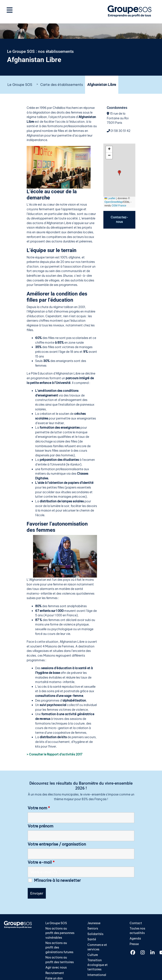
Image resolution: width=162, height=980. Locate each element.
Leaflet (110, 198)
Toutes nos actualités (137, 931)
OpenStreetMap (114, 202)
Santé (92, 939)
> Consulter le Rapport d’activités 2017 (54, 754)
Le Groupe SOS (20, 85)
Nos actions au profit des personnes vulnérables (60, 933)
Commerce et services (97, 947)
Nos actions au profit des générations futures (59, 948)
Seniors (93, 928)
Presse (134, 944)
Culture (93, 955)
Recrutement (55, 973)
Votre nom (39, 808)
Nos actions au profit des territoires (60, 960)
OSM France (119, 206)
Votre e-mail (41, 862)
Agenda (135, 938)
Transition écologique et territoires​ (98, 965)
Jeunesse (94, 923)
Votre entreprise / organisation (57, 844)
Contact (136, 923)
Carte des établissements (62, 85)
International (97, 975)
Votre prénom (40, 826)
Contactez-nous (119, 220)
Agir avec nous (56, 968)
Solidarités (95, 934)
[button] (119, 173)
